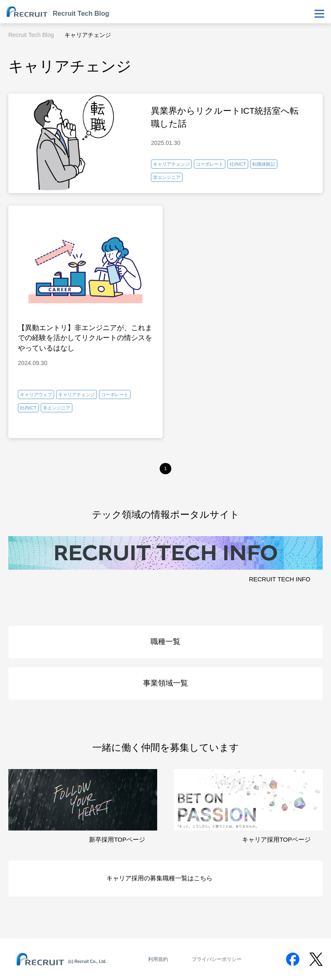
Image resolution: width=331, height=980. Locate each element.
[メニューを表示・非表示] (319, 14)
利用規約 (158, 959)
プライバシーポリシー (217, 959)
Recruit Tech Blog (31, 35)
